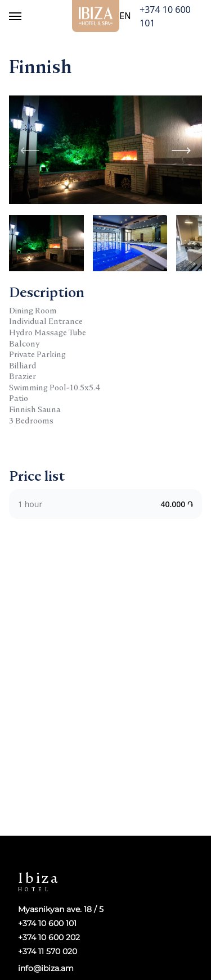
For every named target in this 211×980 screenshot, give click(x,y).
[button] (181, 149)
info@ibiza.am (46, 968)
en (125, 16)
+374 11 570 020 (48, 952)
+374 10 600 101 (165, 16)
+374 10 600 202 (49, 938)
